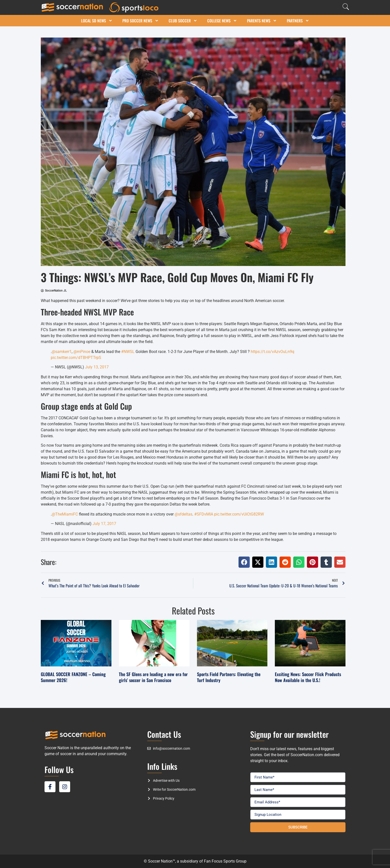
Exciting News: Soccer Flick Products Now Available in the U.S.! (308, 677)
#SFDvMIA (204, 514)
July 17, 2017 (104, 524)
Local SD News (97, 21)
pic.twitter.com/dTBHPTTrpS (76, 358)
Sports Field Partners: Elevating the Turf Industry (229, 677)
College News (222, 21)
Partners (298, 21)
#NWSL (128, 352)
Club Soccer (183, 21)
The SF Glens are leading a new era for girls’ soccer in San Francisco (153, 677)
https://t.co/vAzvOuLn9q (272, 352)
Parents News (262, 21)
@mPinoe (82, 352)
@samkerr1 (62, 352)
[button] (244, 562)
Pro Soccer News (141, 21)
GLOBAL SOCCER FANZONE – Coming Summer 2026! (73, 677)
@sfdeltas (183, 514)
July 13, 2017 (97, 367)
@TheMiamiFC (65, 514)
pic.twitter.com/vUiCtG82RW (239, 514)
